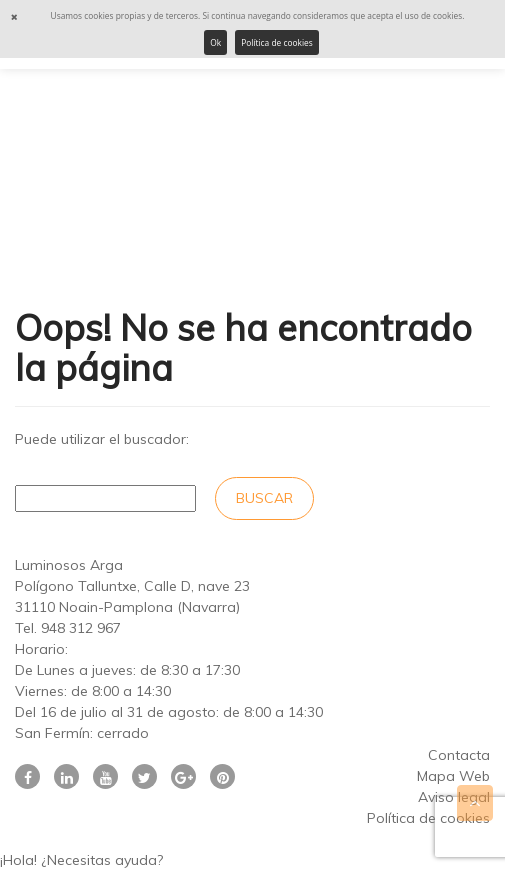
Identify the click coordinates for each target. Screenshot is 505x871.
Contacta (459, 755)
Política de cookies (277, 42)
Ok (215, 42)
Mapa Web (453, 776)
